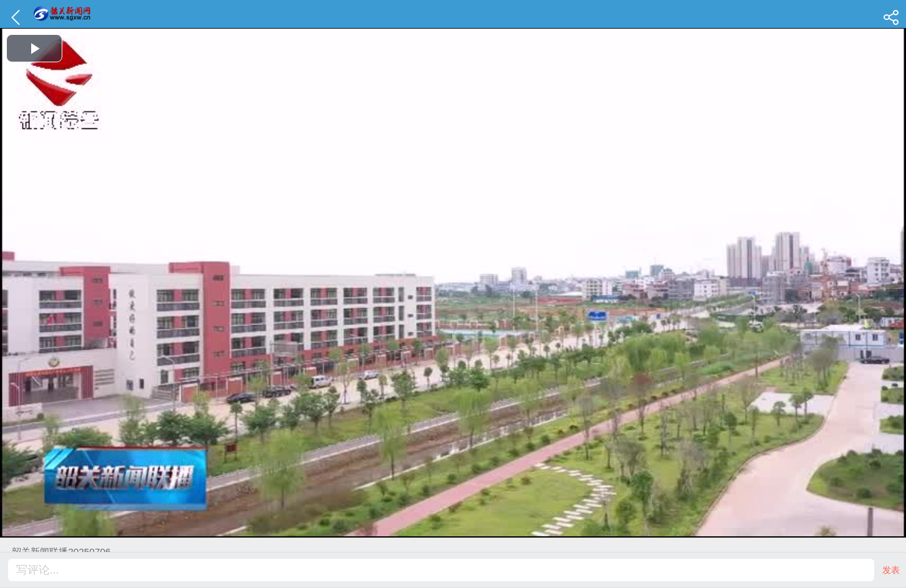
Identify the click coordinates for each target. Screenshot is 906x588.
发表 (891, 570)
